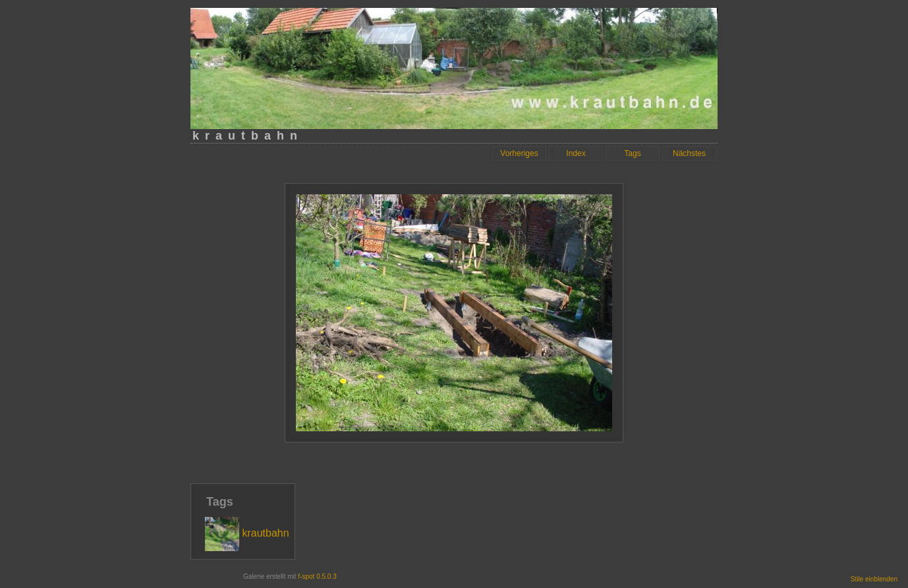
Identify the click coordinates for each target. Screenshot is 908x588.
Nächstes (689, 153)
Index (576, 153)
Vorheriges (519, 153)
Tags (632, 153)
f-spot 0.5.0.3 (317, 576)
